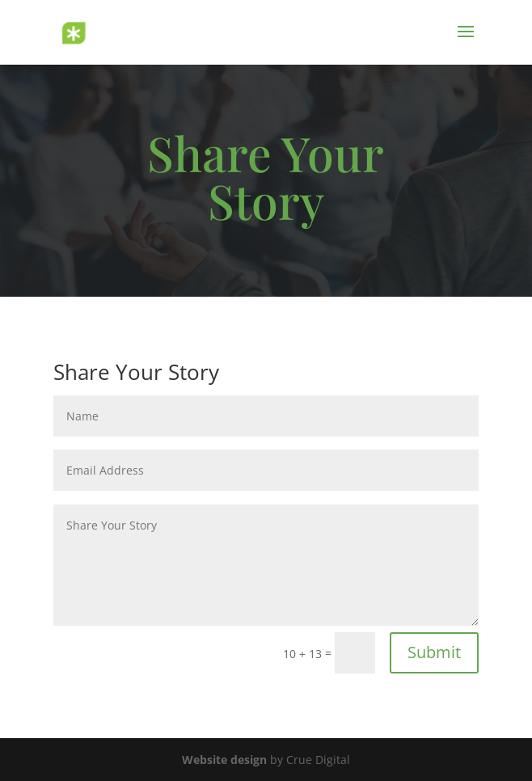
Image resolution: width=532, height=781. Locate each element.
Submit (434, 652)
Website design (224, 760)
